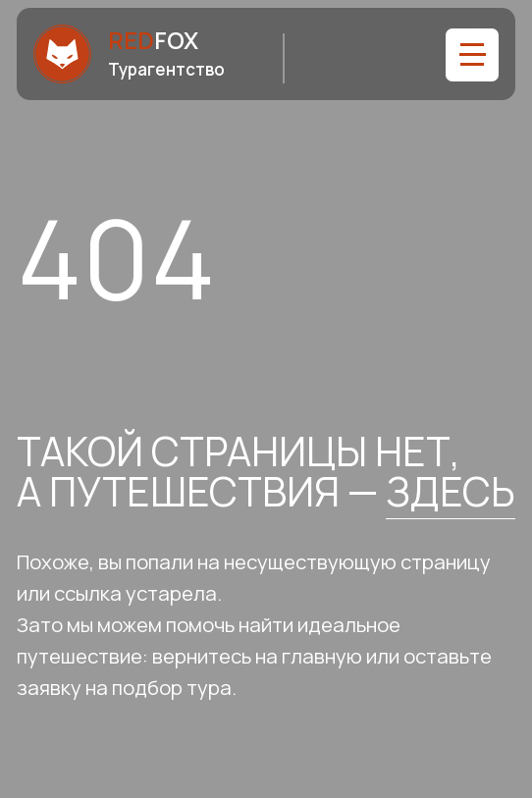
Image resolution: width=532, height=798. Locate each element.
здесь (451, 491)
